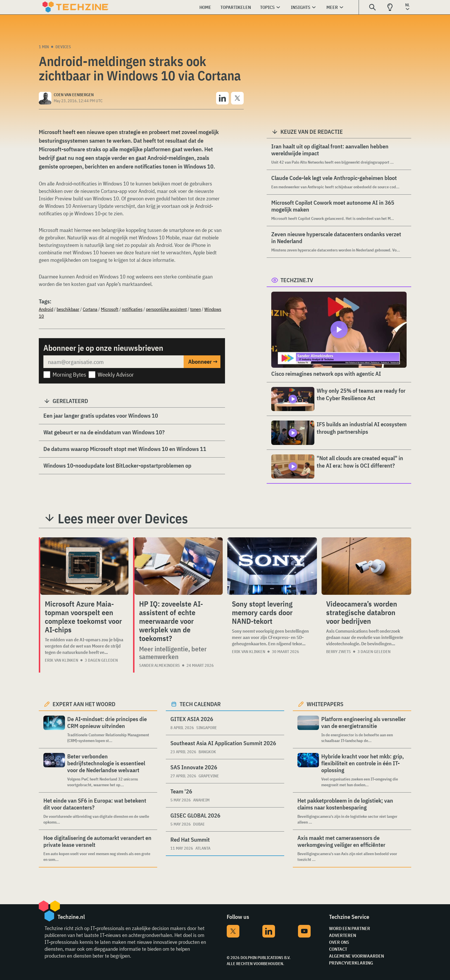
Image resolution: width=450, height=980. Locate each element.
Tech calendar (200, 704)
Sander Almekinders (159, 665)
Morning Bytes (69, 374)
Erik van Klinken (61, 660)
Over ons (339, 942)
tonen (196, 309)
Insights (301, 7)
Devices (63, 47)
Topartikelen (236, 7)
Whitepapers (325, 704)
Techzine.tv (297, 280)
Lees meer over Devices (123, 518)
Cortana (90, 309)
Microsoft (110, 309)
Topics (267, 7)
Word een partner (350, 928)
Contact (338, 949)
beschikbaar (68, 309)
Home (205, 7)
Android (46, 309)
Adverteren (343, 935)
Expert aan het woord (84, 704)
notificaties (132, 309)
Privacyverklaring (351, 963)
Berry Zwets (339, 652)
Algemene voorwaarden (356, 956)
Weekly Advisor (116, 374)
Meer (332, 7)
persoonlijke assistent (166, 309)
